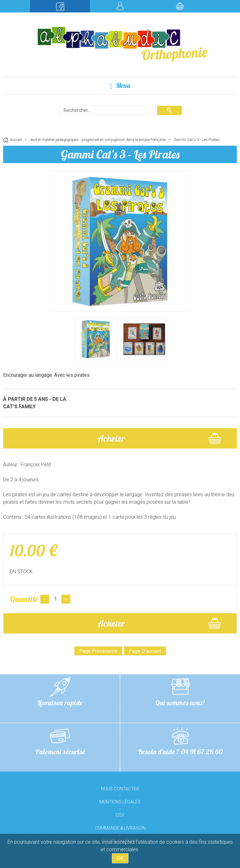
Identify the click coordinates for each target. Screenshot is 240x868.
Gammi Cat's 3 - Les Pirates (120, 154)
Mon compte (120, 6)
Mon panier (180, 6)
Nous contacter (120, 789)
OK (120, 858)
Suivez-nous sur (60, 6)
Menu (120, 86)
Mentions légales (120, 802)
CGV (120, 815)
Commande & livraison (120, 828)
